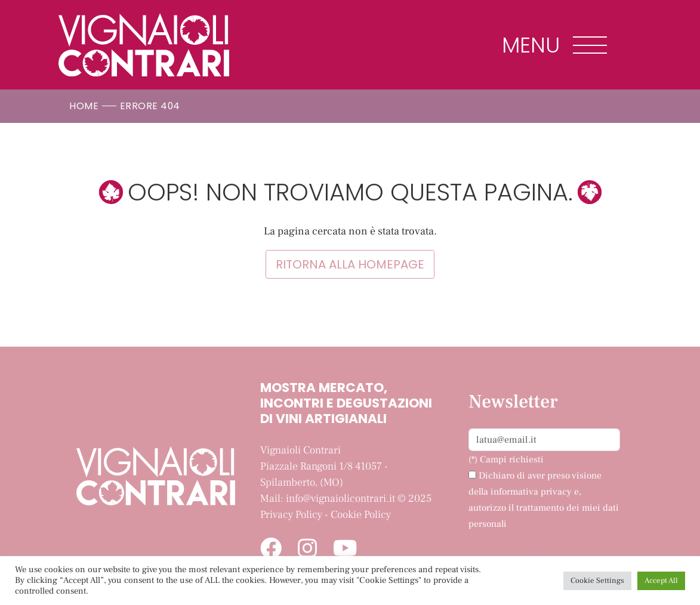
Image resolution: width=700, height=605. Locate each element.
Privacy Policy (291, 515)
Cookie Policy (361, 515)
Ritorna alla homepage (350, 264)
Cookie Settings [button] (597, 581)
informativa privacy (531, 492)
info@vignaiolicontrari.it (340, 498)
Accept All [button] (661, 581)
